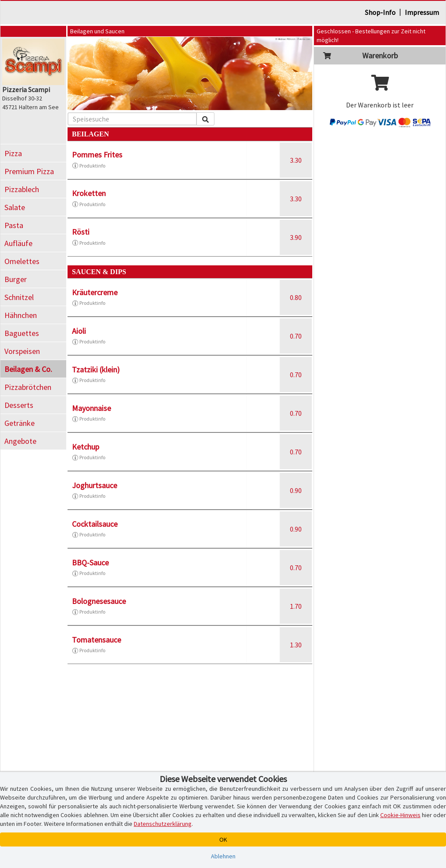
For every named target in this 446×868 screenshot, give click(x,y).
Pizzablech (22, 189)
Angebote (20, 441)
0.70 (296, 336)
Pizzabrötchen (28, 387)
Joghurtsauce (95, 485)
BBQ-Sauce (90, 563)
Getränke (20, 423)
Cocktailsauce (95, 524)
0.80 (296, 297)
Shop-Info (380, 12)
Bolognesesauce (99, 601)
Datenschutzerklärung (163, 824)
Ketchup (86, 447)
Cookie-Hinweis (400, 815)
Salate (15, 207)
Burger (16, 279)
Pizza (13, 153)
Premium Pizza (29, 171)
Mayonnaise (91, 408)
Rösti (81, 232)
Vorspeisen (22, 351)
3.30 (296, 160)
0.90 (296, 490)
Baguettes (22, 333)
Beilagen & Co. (28, 369)
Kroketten (89, 193)
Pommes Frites (97, 155)
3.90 (296, 237)
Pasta (14, 225)
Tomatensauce (96, 640)
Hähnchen (21, 315)
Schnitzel (19, 297)
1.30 (296, 645)
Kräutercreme (95, 292)
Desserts (19, 405)
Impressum (422, 12)
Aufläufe (18, 243)
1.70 (296, 606)
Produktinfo (89, 166)
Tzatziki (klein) (96, 370)
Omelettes (22, 261)
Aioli (79, 331)
